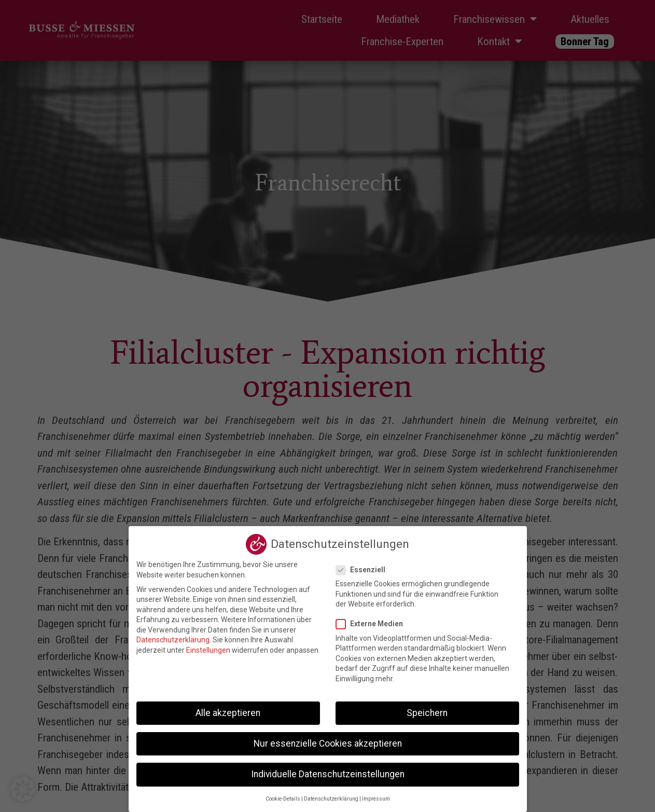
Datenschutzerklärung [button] (331, 799)
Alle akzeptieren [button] (228, 713)
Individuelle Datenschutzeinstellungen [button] (328, 774)
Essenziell (364, 570)
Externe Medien (373, 624)
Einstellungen (208, 650)
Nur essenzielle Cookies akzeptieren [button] (328, 744)
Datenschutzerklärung (173, 640)
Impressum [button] (376, 799)
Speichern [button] (427, 713)
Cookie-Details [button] (283, 799)
